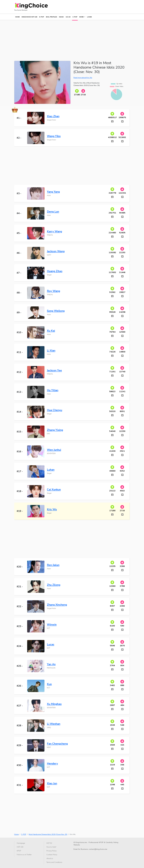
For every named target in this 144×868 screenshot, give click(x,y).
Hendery (52, 764)
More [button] (82, 17)
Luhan (51, 470)
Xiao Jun (52, 783)
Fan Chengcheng (57, 744)
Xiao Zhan (53, 116)
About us (50, 859)
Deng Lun (53, 212)
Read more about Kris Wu (83, 78)
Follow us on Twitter (24, 855)
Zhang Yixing (55, 430)
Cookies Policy (52, 855)
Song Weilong (56, 311)
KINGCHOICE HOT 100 (29, 17)
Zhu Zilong (54, 585)
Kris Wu (52, 509)
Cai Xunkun (54, 490)
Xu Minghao (54, 704)
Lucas (51, 644)
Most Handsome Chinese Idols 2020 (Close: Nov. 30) (48, 834)
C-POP (75, 17)
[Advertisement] (72, 37)
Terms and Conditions (54, 862)
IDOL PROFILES (51, 17)
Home (17, 17)
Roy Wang (53, 291)
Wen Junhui (54, 450)
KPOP (19, 851)
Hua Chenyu (55, 410)
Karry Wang (54, 231)
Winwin (52, 625)
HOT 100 (20, 847)
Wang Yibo (54, 136)
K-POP (42, 17)
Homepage (21, 843)
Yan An (51, 664)
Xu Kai (51, 331)
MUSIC (61, 17)
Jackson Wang (56, 251)
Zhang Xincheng (57, 605)
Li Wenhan (54, 724)
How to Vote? (51, 847)
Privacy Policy (51, 851)
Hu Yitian (53, 390)
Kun (49, 684)
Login (89, 17)
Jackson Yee (54, 370)
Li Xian (51, 351)
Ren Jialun (53, 565)
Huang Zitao (55, 271)
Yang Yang (53, 192)
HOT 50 (49, 843)
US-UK (68, 17)
